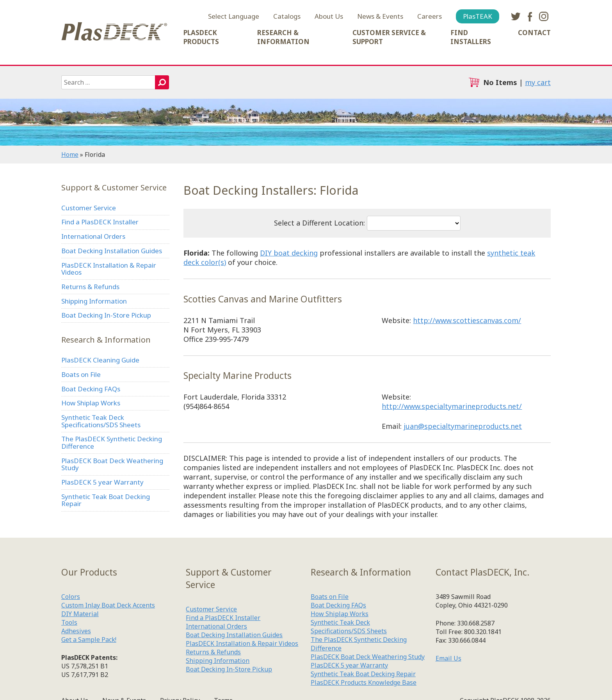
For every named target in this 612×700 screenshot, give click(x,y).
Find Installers (471, 37)
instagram (544, 16)
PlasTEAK (478, 16)
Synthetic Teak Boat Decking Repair (106, 500)
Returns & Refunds (90, 287)
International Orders (93, 236)
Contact (534, 33)
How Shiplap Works (91, 403)
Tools (69, 622)
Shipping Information (94, 301)
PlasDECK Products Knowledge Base (364, 682)
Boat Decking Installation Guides (112, 251)
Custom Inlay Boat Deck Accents (108, 605)
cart (474, 82)
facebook (530, 16)
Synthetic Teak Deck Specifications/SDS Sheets (101, 421)
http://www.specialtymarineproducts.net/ (452, 406)
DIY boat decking (289, 253)
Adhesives (76, 631)
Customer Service (89, 208)
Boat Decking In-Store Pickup (106, 315)
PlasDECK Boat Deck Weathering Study (112, 464)
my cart (538, 82)
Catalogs (287, 16)
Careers (430, 16)
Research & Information (283, 37)
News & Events (380, 16)
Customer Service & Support (389, 37)
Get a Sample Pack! (89, 640)
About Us (329, 16)
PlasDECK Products (201, 37)
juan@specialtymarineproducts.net (463, 426)
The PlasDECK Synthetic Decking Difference (112, 442)
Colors (71, 597)
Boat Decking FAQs (91, 389)
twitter (516, 16)
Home (70, 155)
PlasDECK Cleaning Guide (100, 360)
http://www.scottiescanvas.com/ (467, 320)
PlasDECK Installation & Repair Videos (109, 269)
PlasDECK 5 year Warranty (102, 482)
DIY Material (80, 614)
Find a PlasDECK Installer (100, 222)
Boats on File (81, 374)
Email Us (448, 658)
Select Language (234, 16)
